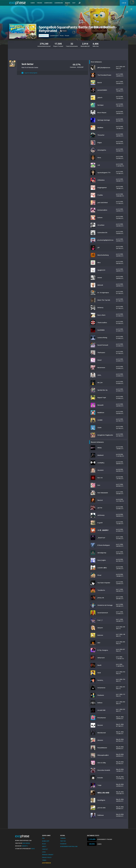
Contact (45, 849)
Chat (74, 3)
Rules (44, 844)
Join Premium (46, 863)
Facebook (63, 844)
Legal (44, 852)
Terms (44, 860)
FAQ (43, 838)
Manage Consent (48, 855)
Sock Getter (28, 64)
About (44, 846)
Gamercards (48, 3)
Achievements (44, 36)
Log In (124, 3)
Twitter (63, 841)
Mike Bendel (26, 843)
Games (33, 3)
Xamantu (25, 846)
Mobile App (46, 841)
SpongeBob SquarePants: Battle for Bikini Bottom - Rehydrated (78, 29)
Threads (63, 838)
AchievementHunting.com (69, 846)
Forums (40, 3)
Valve (33, 849)
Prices (62, 36)
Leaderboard (59, 3)
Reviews (68, 3)
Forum (67, 36)
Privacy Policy (47, 857)
